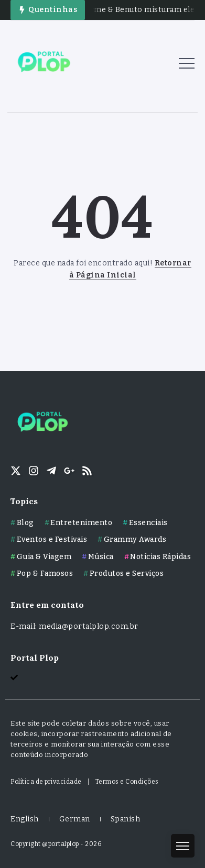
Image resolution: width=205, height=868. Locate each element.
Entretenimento (81, 523)
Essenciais (148, 523)
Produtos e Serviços (127, 574)
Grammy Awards (135, 539)
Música (101, 557)
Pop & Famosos (45, 574)
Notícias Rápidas (160, 557)
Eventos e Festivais (52, 539)
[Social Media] (16, 471)
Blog (25, 523)
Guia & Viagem (44, 557)
